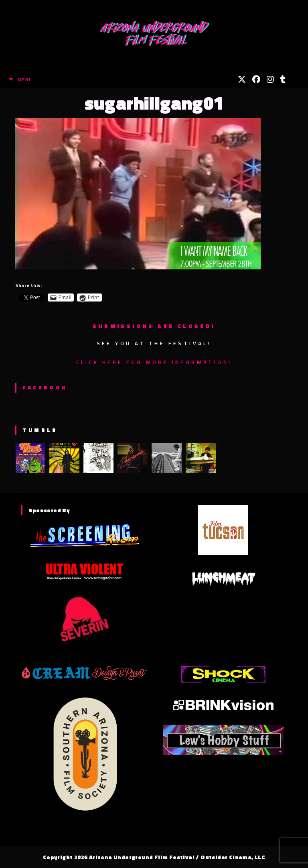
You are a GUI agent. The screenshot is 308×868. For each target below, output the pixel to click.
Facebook (45, 387)
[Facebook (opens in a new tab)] (256, 79)
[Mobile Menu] (21, 80)
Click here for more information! (154, 362)
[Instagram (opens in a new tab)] (270, 79)
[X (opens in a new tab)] (242, 79)
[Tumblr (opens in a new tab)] (283, 79)
